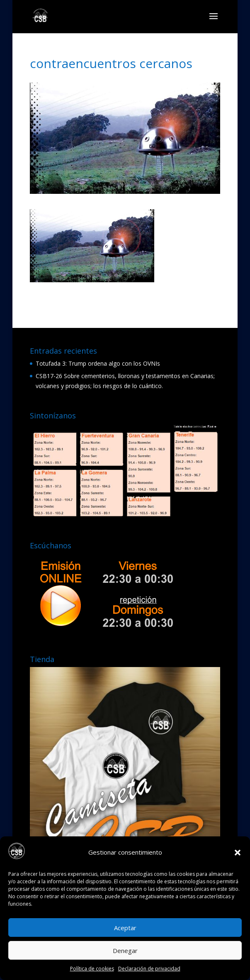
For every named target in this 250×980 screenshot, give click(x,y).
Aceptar (125, 928)
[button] (238, 853)
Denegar (125, 951)
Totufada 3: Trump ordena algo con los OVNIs (98, 363)
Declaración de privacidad (149, 969)
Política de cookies (92, 969)
